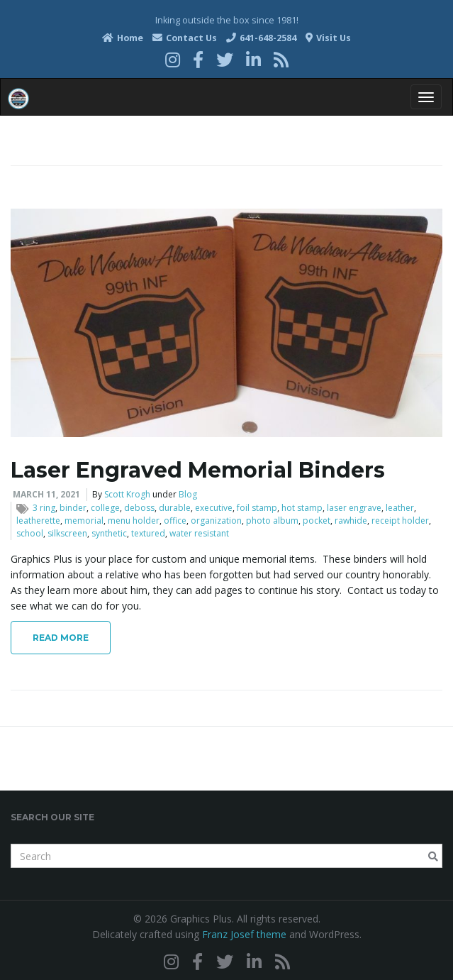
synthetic (109, 533)
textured (148, 533)
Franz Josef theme (244, 934)
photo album (272, 521)
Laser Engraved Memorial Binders (198, 470)
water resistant (199, 533)
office (175, 521)
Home (123, 38)
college (105, 508)
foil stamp (257, 508)
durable (175, 508)
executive (214, 508)
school (30, 533)
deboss (139, 508)
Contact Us (185, 38)
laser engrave (354, 508)
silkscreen (67, 533)
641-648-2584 (261, 38)
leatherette (38, 521)
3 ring (44, 508)
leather (400, 508)
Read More (61, 638)
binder (73, 508)
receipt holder (400, 521)
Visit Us (328, 38)
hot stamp (302, 508)
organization (216, 521)
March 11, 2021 (46, 494)
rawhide (351, 521)
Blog (188, 494)
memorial (84, 521)
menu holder (134, 521)
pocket (317, 521)
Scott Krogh (127, 494)
